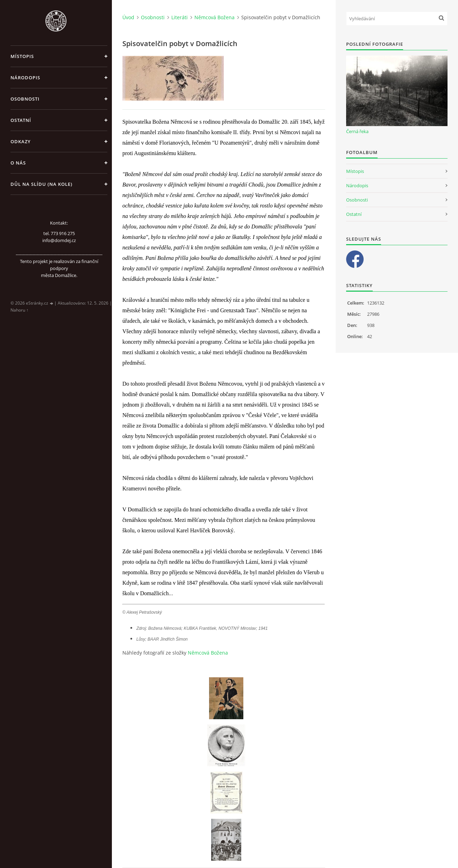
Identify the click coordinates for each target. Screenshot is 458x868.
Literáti (180, 17)
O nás (18, 163)
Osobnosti (25, 99)
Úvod (128, 17)
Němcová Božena (214, 17)
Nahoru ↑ (19, 310)
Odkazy (21, 141)
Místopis (22, 56)
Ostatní (21, 120)
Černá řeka (357, 131)
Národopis (25, 78)
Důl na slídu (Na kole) (41, 184)
